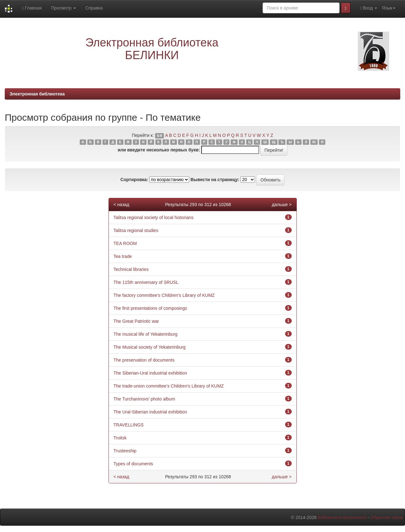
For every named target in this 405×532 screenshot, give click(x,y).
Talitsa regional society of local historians (154, 217)
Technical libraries (131, 269)
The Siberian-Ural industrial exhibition (150, 373)
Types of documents (133, 464)
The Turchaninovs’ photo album (144, 399)
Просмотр (64, 8)
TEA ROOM (125, 243)
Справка (94, 8)
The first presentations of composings (150, 308)
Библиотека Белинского (342, 517)
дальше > (282, 205)
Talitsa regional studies (136, 230)
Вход (369, 8)
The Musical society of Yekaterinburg (150, 347)
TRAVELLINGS (129, 425)
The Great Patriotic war (136, 321)
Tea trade (123, 256)
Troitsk (120, 438)
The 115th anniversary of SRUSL (146, 282)
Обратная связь (387, 517)
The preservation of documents (144, 360)
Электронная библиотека (37, 94)
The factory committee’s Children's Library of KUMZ (164, 295)
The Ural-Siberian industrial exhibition (150, 412)
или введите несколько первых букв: (159, 150)
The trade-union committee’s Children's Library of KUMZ (169, 386)
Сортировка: (134, 180)
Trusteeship (125, 451)
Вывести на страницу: (215, 180)
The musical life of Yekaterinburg (146, 334)
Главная (32, 8)
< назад (121, 205)
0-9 (159, 136)
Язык (389, 8)
